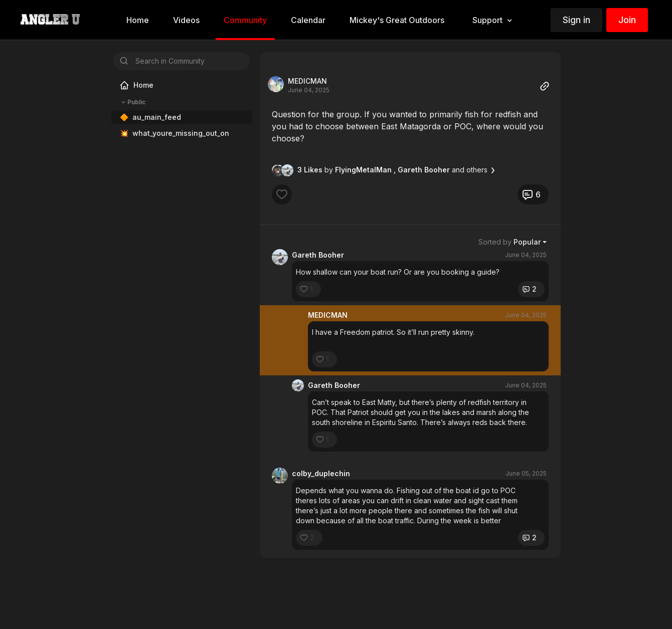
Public (132, 102)
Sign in (576, 20)
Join (627, 20)
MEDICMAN (307, 81)
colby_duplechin (321, 473)
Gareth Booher (318, 255)
